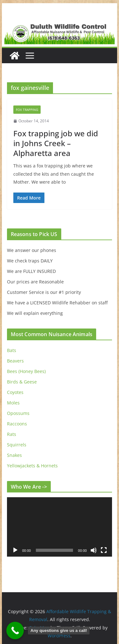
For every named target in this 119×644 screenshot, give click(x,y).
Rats (12, 434)
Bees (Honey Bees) (26, 371)
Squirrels (17, 445)
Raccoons (17, 424)
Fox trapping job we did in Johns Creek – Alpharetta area (56, 143)
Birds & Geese (22, 382)
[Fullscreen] (104, 550)
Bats (12, 350)
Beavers (15, 361)
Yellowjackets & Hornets (32, 466)
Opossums (18, 413)
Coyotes (15, 392)
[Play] (15, 550)
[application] (60, 527)
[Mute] (94, 550)
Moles (13, 403)
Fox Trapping (27, 110)
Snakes (14, 455)
